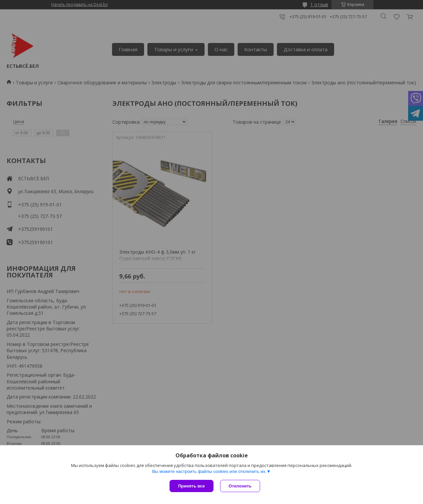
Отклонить (240, 486)
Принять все (192, 486)
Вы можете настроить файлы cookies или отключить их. (209, 471)
